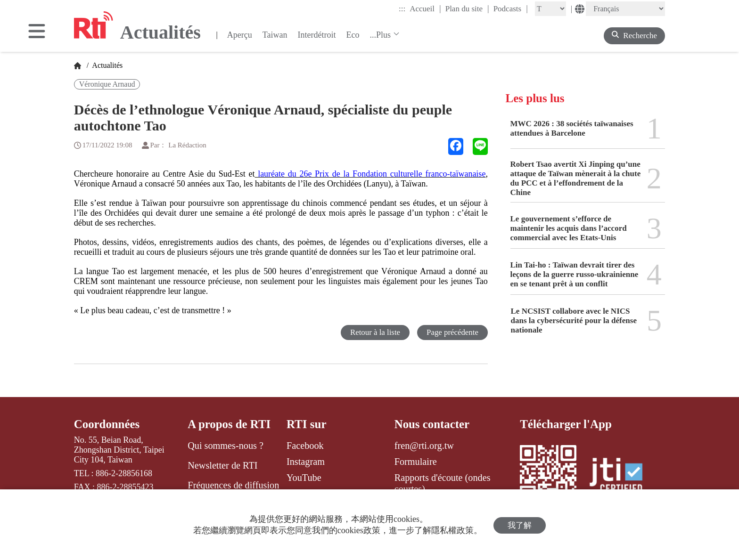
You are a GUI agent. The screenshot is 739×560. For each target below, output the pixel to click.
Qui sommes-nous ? (226, 446)
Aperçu (240, 35)
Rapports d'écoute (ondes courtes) (443, 483)
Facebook (305, 446)
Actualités (107, 65)
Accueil (425, 8)
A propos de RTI (229, 424)
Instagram (306, 462)
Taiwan (275, 35)
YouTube (304, 478)
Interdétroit (317, 35)
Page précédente (452, 332)
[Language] (625, 9)
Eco (353, 35)
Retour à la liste (374, 332)
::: (402, 9)
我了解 (520, 525)
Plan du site (467, 8)
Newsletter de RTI (222, 465)
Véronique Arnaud (107, 84)
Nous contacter (432, 424)
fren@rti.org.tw (424, 446)
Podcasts (511, 8)
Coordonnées (107, 424)
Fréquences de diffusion (233, 485)
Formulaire (416, 462)
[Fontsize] (550, 9)
